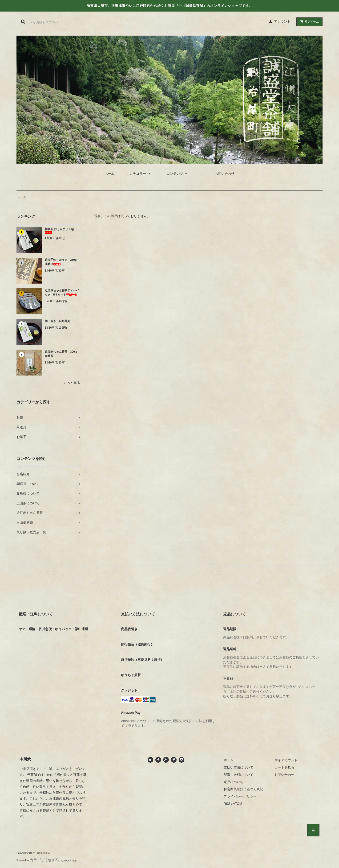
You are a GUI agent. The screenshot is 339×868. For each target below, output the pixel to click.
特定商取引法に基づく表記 (243, 789)
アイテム (308, 21)
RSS (227, 804)
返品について (234, 782)
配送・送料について (238, 775)
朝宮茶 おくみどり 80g (59, 231)
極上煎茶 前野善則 (57, 321)
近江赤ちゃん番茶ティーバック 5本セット (62, 293)
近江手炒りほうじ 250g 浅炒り (62, 262)
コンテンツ (178, 174)
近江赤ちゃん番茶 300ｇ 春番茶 (62, 354)
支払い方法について (238, 767)
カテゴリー (141, 174)
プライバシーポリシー (240, 796)
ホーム (109, 174)
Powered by (47, 860)
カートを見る (284, 767)
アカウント (282, 21)
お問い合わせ (225, 174)
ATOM (237, 804)
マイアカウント (286, 760)
